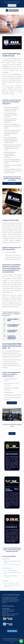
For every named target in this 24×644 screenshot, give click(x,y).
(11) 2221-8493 (8, 2)
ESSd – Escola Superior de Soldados (12, 583)
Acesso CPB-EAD (12, 5)
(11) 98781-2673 (17, 2)
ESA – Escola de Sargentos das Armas (12, 565)
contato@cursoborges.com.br (13, 3)
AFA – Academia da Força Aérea (11, 570)
